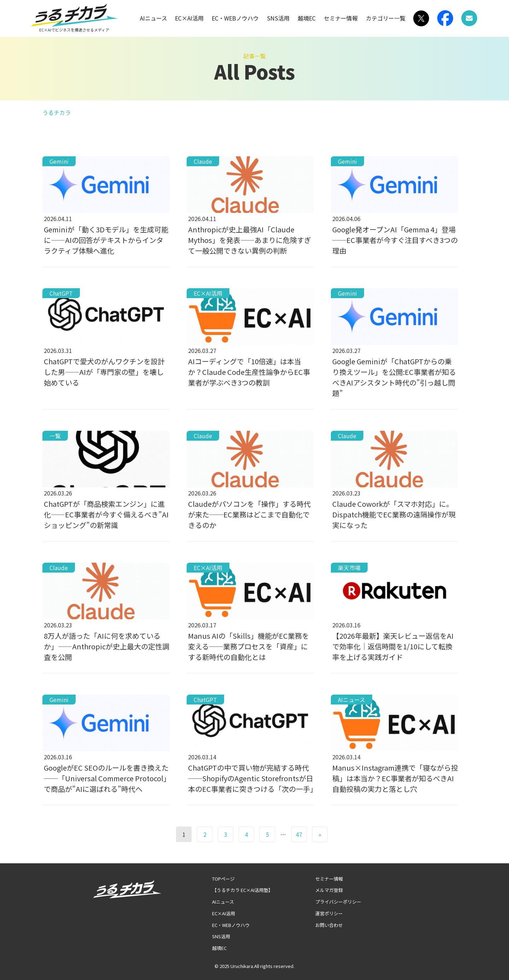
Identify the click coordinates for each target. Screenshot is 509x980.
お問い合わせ (329, 925)
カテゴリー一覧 (386, 18)
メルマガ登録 (329, 890)
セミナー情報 (341, 18)
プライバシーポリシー (338, 902)
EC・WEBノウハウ (235, 18)
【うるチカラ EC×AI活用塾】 (242, 890)
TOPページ (223, 879)
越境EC (307, 18)
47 (299, 834)
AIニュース (154, 18)
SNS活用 (278, 18)
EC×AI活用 (189, 18)
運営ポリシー (329, 913)
